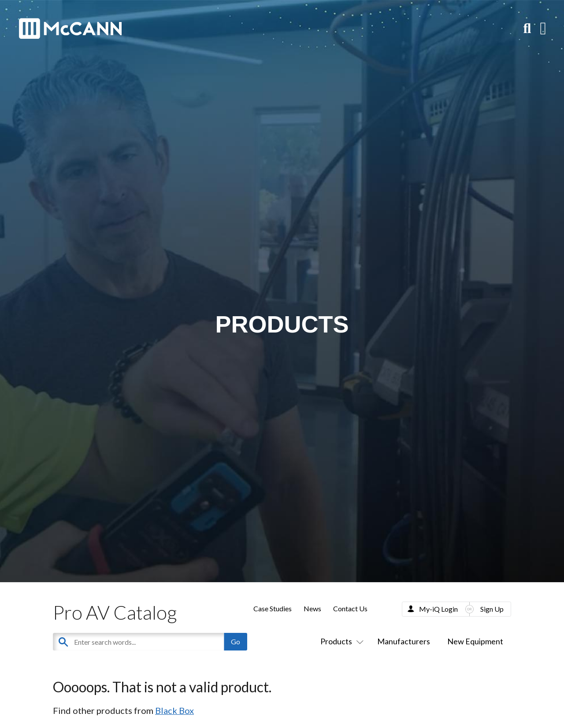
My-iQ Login (438, 609)
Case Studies (273, 608)
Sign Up (492, 609)
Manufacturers (404, 641)
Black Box (174, 710)
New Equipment (475, 641)
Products (340, 641)
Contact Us (350, 608)
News (312, 608)
